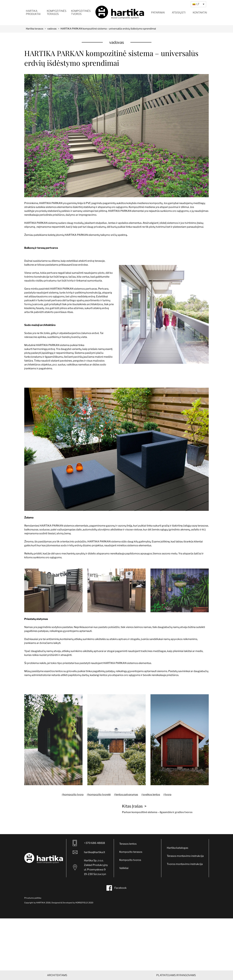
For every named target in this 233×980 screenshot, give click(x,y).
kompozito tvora (73, 795)
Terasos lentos (128, 844)
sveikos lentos (151, 795)
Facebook (116, 888)
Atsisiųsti (179, 13)
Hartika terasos (35, 29)
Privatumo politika (33, 898)
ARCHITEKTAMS (57, 975)
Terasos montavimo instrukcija (185, 856)
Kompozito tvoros (130, 860)
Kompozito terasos (131, 852)
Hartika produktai (33, 12)
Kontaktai (200, 13)
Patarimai (158, 13)
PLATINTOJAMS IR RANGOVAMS (176, 975)
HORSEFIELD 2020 (84, 903)
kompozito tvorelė (100, 795)
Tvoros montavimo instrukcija (185, 864)
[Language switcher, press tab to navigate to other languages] (198, 4)
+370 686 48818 (89, 843)
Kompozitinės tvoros (81, 12)
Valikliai (124, 868)
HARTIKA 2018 (43, 903)
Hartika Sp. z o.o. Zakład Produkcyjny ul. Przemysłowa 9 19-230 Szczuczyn (90, 867)
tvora (168, 795)
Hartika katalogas (178, 848)
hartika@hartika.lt (88, 852)
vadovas (52, 29)
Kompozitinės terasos (57, 12)
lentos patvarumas (127, 795)
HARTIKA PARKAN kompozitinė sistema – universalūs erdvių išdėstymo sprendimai (108, 29)
